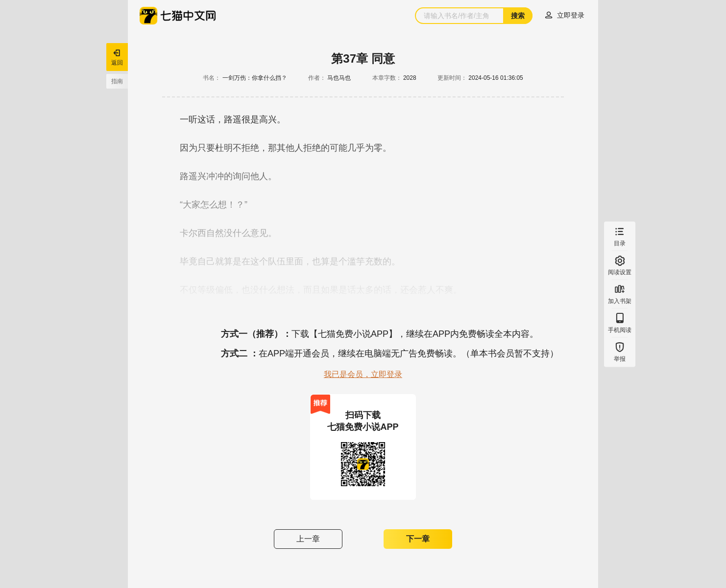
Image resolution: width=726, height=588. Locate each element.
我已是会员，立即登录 (363, 374)
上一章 (308, 539)
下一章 (418, 539)
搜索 (518, 16)
